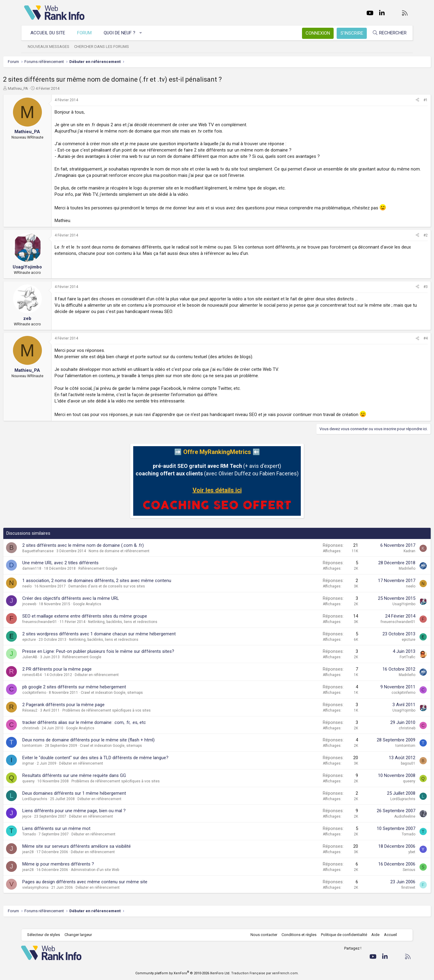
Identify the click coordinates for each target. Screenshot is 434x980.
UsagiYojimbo (383, 610)
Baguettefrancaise (59, 557)
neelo (48, 593)
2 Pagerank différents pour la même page (85, 711)
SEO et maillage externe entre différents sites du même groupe (106, 622)
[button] (144, 33)
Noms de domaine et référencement (140, 557)
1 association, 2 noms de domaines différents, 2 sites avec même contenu (118, 587)
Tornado (50, 841)
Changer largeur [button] (81, 935)
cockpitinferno (55, 699)
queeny (50, 787)
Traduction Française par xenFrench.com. (265, 973)
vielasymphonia (57, 894)
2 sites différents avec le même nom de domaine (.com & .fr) (104, 552)
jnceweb (50, 610)
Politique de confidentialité (341, 935)
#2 (404, 242)
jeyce (48, 823)
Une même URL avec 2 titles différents (82, 569)
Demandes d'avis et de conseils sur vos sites (128, 593)
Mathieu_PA (39, 88)
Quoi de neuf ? (123, 33)
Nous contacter (261, 935)
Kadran (388, 557)
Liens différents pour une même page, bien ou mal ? (95, 817)
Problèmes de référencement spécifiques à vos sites (128, 717)
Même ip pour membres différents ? (79, 870)
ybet (391, 858)
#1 (404, 100)
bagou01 (387, 770)
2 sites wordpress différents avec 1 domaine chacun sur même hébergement (120, 640)
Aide (372, 935)
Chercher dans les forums (105, 47)
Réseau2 (51, 717)
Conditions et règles (296, 935)
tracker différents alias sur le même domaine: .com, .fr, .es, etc (105, 729)
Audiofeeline (384, 823)
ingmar (49, 770)
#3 (404, 293)
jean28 (49, 858)
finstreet (387, 894)
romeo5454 (53, 681)
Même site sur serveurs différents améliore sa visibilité (98, 853)
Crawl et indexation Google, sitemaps (133, 699)
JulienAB (51, 663)
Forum (87, 33)
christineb (52, 734)
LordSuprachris (56, 805)
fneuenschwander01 (61, 628)
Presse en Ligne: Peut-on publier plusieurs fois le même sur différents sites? (119, 658)
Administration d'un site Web (116, 876)
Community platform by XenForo (183, 973)
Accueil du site (51, 33)
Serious (388, 876)
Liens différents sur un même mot (77, 835)
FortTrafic (386, 663)
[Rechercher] (386, 33)
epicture (50, 646)
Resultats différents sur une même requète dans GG (95, 782)
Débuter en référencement (118, 681)
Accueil (387, 935)
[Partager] (396, 100)
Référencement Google (119, 575)
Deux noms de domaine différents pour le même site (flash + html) (110, 746)
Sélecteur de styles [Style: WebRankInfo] (47, 935)
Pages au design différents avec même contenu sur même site (106, 888)
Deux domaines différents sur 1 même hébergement (95, 800)
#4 (404, 345)
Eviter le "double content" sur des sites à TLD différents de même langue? (116, 764)
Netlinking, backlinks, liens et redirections (144, 628)
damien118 (53, 575)
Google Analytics (108, 610)
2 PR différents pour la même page (78, 675)
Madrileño (386, 575)
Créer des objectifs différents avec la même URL (92, 605)
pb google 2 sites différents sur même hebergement (95, 693)
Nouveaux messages (52, 47)
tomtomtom (53, 752)
